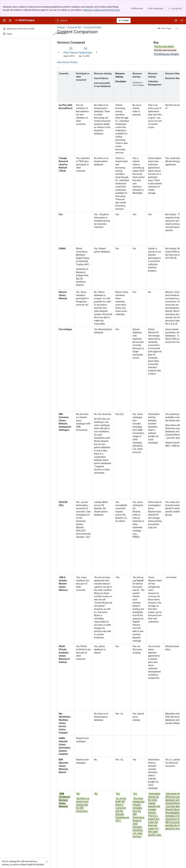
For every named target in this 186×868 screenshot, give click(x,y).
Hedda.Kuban (85, 36)
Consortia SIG (74, 11)
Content (61, 11)
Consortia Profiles (93, 11)
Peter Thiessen (71, 36)
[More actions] (177, 12)
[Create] (124, 4)
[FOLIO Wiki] (25, 4)
